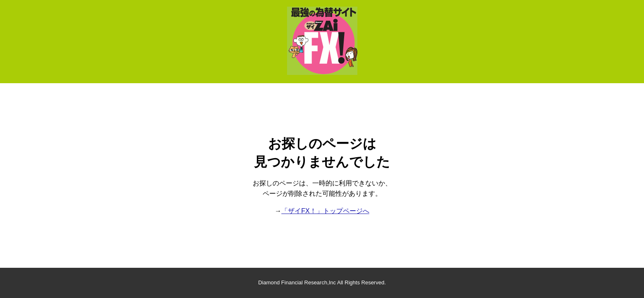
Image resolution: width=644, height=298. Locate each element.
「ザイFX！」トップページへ (325, 211)
